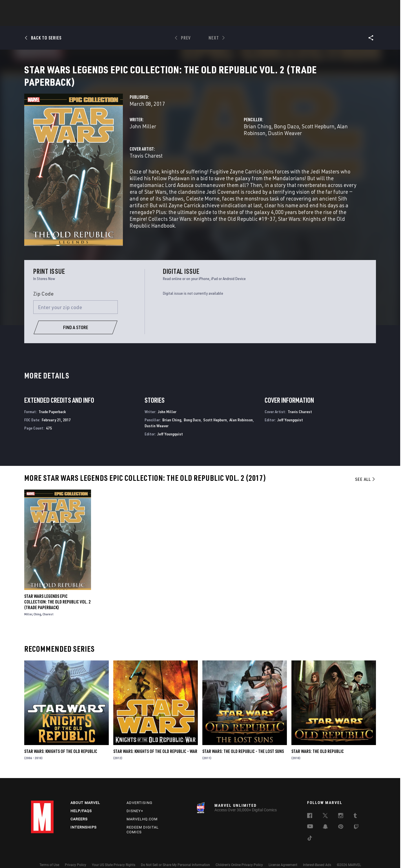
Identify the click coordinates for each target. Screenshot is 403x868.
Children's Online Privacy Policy (239, 855)
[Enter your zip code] (76, 297)
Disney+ (135, 801)
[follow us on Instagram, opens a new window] (341, 806)
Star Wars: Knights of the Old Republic (61, 741)
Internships (84, 817)
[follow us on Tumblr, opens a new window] (355, 806)
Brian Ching (258, 133)
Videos (263, 20)
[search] (362, 7)
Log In (52, 7)
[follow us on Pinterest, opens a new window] (341, 817)
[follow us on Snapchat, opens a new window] (325, 817)
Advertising (139, 793)
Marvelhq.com (142, 809)
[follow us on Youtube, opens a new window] (310, 817)
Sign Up (70, 7)
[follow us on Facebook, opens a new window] (310, 806)
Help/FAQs (81, 801)
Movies (192, 20)
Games (241, 20)
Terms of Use (49, 855)
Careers (79, 809)
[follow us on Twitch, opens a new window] (356, 818)
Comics (137, 20)
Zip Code (43, 283)
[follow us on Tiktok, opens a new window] (310, 829)
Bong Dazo (286, 133)
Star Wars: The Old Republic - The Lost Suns (243, 741)
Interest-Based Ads (317, 855)
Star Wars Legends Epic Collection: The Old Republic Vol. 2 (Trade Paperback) (57, 591)
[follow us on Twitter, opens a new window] (325, 806)
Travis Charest (146, 162)
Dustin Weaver (285, 140)
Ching (37, 604)
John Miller (143, 133)
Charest (48, 604)
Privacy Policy (76, 855)
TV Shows (217, 20)
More (284, 20)
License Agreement (283, 855)
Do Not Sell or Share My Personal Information (175, 855)
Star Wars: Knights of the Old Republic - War (155, 741)
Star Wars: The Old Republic (318, 741)
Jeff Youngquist (170, 423)
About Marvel (85, 793)
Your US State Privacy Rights (114, 855)
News (116, 20)
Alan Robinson (241, 410)
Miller (28, 604)
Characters (165, 20)
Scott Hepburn (318, 133)
